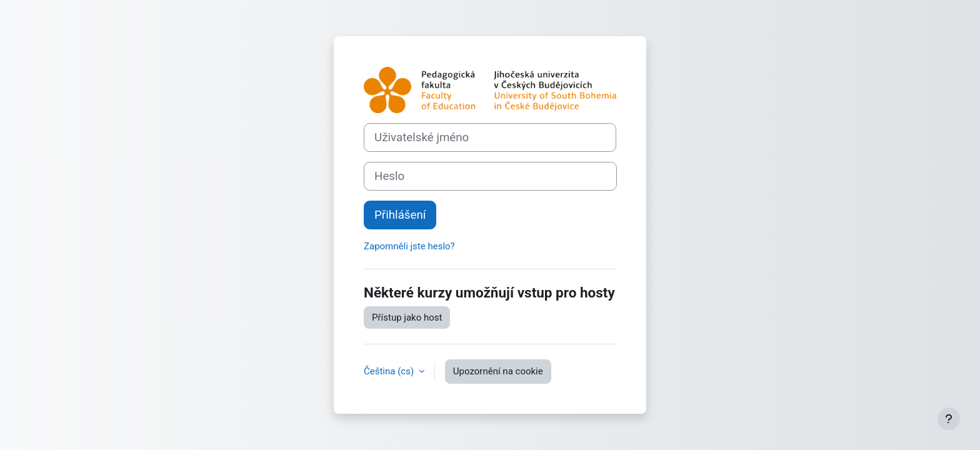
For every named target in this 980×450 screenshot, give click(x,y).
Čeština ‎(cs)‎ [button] (390, 371)
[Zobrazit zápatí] (949, 419)
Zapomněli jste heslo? (409, 246)
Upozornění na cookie (498, 371)
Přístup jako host (407, 317)
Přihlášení (400, 215)
